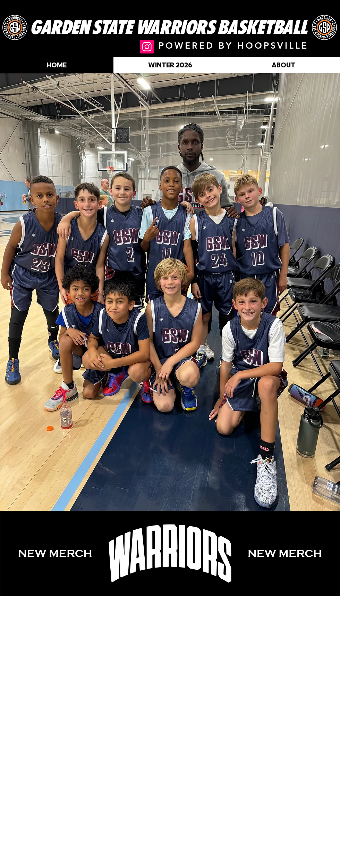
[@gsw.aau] (147, 47)
